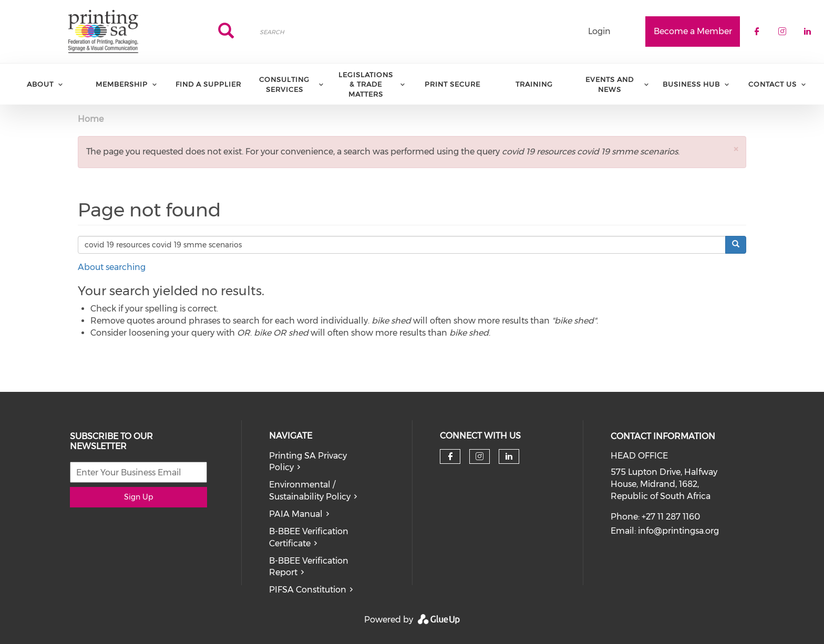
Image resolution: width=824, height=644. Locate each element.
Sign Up (138, 497)
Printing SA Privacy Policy (308, 462)
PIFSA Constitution (308, 590)
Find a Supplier (208, 84)
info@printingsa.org (678, 531)
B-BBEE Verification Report (309, 567)
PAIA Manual (296, 514)
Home (91, 119)
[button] (736, 149)
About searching (112, 267)
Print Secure (452, 84)
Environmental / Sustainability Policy (310, 491)
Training (534, 84)
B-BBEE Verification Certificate (309, 537)
